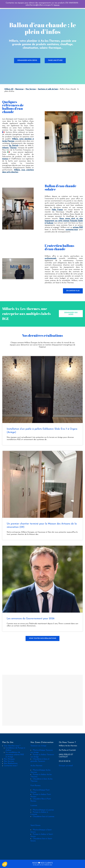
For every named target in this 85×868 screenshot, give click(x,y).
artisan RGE (78, 227)
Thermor (13, 148)
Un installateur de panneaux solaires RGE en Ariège (15, 755)
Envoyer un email (66, 766)
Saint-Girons (35, 825)
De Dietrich (14, 146)
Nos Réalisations (11, 763)
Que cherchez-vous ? (12, 746)
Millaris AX (9, 89)
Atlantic (5, 148)
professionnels (50, 258)
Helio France (57, 210)
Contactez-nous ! (11, 766)
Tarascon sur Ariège (38, 746)
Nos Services (31, 89)
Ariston (5, 159)
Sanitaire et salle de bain (48, 89)
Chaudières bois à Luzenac (44, 817)
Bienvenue (19, 89)
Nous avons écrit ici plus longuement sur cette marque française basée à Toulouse (64, 221)
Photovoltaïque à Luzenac (43, 810)
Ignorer (57, 5)
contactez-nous (72, 230)
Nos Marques (9, 759)
